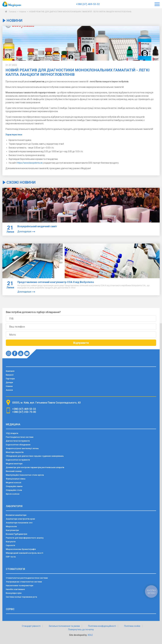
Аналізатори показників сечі (19, 523)
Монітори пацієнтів (15, 452)
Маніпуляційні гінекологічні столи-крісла (25, 475)
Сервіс (10, 609)
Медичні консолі (14, 483)
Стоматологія (15, 569)
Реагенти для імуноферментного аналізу (25, 538)
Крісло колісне (13, 494)
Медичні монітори (14, 464)
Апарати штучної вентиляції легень (22, 448)
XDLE (90, 635)
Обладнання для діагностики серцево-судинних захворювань (35, 456)
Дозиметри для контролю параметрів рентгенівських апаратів (35, 467)
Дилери (9, 382)
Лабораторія (14, 506)
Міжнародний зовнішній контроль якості (25, 553)
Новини (23, 12)
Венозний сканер (14, 471)
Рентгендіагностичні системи (20, 437)
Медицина (13, 424)
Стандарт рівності (31, 626)
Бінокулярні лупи (14, 593)
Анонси (9, 390)
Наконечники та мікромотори (20, 586)
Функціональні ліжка (16, 479)
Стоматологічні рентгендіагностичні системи (27, 578)
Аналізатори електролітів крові (20, 519)
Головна (13, 12)
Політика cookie (132, 626)
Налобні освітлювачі (15, 589)
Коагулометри (12, 530)
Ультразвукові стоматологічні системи (24, 582)
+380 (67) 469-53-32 (88, 4)
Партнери (10, 379)
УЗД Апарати (12, 433)
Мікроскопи (11, 527)
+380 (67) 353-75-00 (24, 412)
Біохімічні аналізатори (16, 515)
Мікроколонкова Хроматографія (21, 549)
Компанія (10, 371)
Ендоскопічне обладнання (18, 445)
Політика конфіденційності (102, 626)
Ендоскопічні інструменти (18, 460)
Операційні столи (14, 490)
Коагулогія (11, 542)
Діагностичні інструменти (18, 441)
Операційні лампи (14, 486)
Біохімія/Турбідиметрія (17, 534)
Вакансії (10, 375)
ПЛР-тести (11, 557)
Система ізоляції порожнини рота (21, 597)
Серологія (10, 545)
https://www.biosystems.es (30, 163)
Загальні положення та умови (64, 626)
